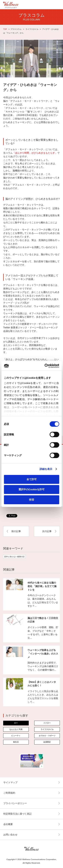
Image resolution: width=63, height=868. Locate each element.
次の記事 (47, 531)
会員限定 (47, 742)
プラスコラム (16, 29)
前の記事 (16, 531)
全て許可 (32, 479)
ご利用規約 (9, 793)
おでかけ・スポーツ (47, 736)
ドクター (47, 723)
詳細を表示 (46, 469)
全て (16, 723)
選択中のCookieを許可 (32, 489)
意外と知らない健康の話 (14, 557)
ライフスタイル (32, 29)
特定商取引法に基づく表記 (17, 814)
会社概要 (8, 824)
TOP (5, 29)
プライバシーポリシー (15, 803)
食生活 (16, 742)
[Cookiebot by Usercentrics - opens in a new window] (45, 366)
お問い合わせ (10, 835)
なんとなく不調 (16, 729)
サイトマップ (10, 782)
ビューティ (16, 736)
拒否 (32, 499)
